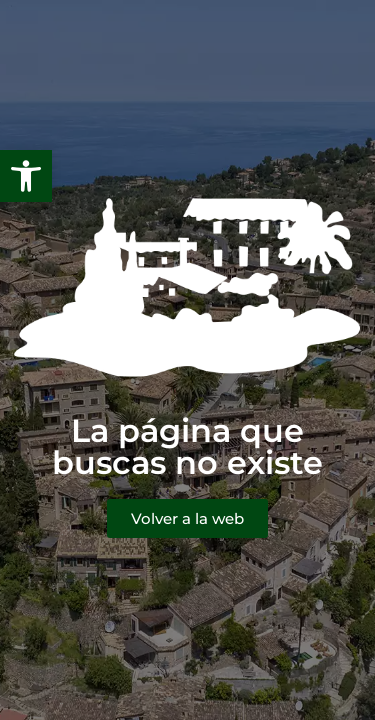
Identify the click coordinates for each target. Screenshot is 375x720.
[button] (26, 176)
